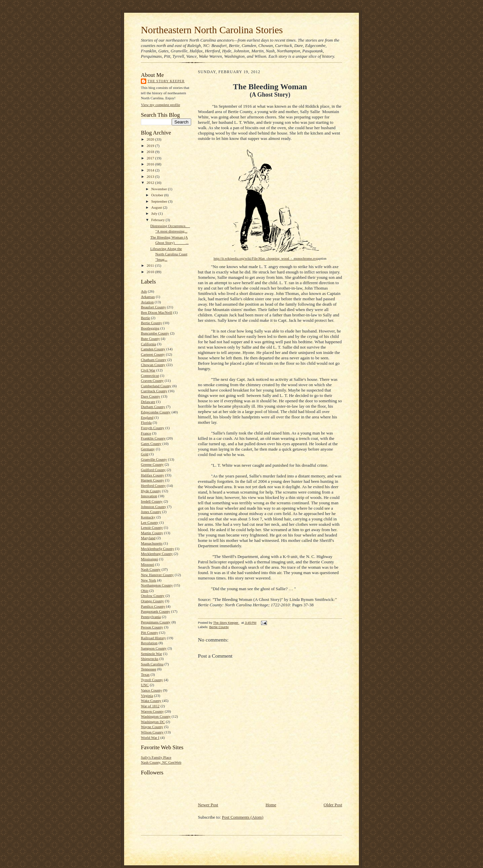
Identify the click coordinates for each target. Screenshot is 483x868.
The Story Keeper (166, 81)
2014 (151, 170)
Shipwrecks (150, 659)
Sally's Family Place (156, 757)
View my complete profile (160, 105)
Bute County (150, 339)
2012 (151, 183)
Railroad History (153, 638)
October (158, 195)
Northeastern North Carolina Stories (212, 30)
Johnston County (153, 507)
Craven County (152, 380)
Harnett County (152, 480)
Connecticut (150, 375)
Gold (145, 454)
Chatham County (154, 360)
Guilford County (153, 470)
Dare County (150, 396)
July (155, 213)
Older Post (333, 805)
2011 (151, 265)
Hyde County (151, 491)
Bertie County (151, 323)
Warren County (152, 711)
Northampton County (157, 585)
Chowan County (153, 365)
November (160, 189)
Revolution (149, 643)
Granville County (154, 459)
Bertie (145, 318)
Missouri (148, 564)
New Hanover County (157, 575)
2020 (151, 139)
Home (271, 805)
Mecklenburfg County (157, 549)
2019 (151, 146)
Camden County (153, 349)
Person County (152, 627)
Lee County (150, 522)
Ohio (145, 591)
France (146, 433)
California (148, 344)
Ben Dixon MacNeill (157, 312)
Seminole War (151, 654)
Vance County (151, 690)
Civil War (148, 370)
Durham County (153, 407)
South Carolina (152, 664)
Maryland (148, 538)
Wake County (151, 701)
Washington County (156, 716)
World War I (150, 737)
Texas (145, 674)
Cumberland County (156, 386)
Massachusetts (152, 543)
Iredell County (152, 501)
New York (148, 580)
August (157, 207)
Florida (146, 422)
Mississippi (149, 559)
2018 (151, 152)
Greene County (152, 464)
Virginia (147, 696)
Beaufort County (153, 307)
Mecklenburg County (157, 554)
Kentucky (148, 517)
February (158, 220)
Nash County (151, 569)
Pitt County (149, 632)
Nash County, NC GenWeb (161, 762)
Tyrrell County (152, 680)
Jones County (151, 512)
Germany (148, 449)
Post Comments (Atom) (243, 817)
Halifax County (152, 475)
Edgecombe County (156, 412)
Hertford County (153, 486)
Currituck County (154, 391)
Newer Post (208, 805)
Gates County (151, 444)
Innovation (149, 496)
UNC (145, 685)
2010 (151, 272)
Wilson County (152, 732)
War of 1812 (150, 706)
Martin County (152, 533)
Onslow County (153, 596)
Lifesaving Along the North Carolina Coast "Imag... (169, 254)
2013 (151, 176)
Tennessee (149, 669)
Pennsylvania (151, 617)
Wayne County (152, 727)
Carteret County (153, 354)
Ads (144, 291)
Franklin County (153, 438)
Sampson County (154, 648)
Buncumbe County (155, 333)
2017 (151, 158)
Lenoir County (152, 527)
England (147, 417)
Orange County (152, 601)
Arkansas (148, 297)
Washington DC (153, 722)
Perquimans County (156, 622)
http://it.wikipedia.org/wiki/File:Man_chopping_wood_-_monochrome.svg (266, 259)
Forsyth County (153, 428)
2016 (151, 164)
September (160, 201)
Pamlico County (153, 606)
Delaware (148, 402)
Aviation (147, 302)
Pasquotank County (155, 611)
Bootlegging (150, 328)
